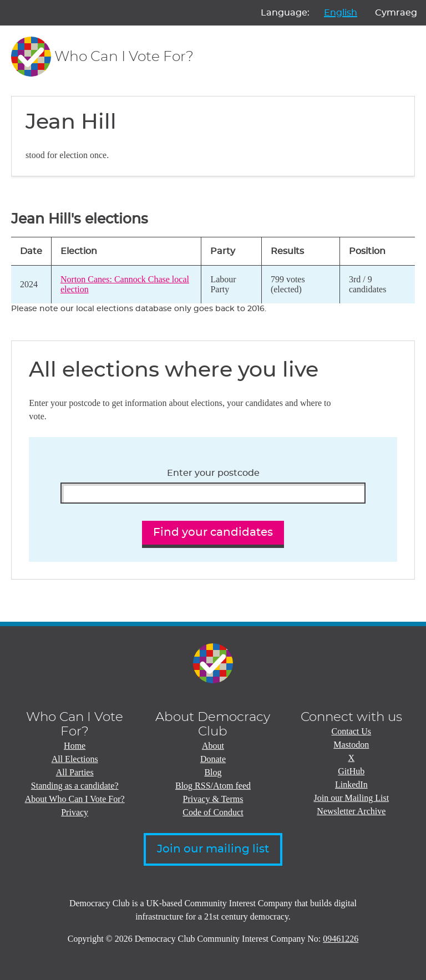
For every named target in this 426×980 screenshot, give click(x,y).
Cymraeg (396, 13)
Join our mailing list (213, 849)
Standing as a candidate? (75, 786)
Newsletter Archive (351, 811)
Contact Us (352, 731)
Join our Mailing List (352, 798)
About (213, 746)
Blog (213, 772)
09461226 (341, 939)
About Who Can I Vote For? (75, 799)
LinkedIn (351, 784)
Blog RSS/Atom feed (213, 786)
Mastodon (351, 745)
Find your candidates (213, 532)
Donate (213, 759)
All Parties (75, 772)
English (341, 13)
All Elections (75, 759)
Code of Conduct (213, 812)
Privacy (75, 812)
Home (75, 746)
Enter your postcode (213, 473)
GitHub (351, 771)
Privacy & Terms (213, 799)
